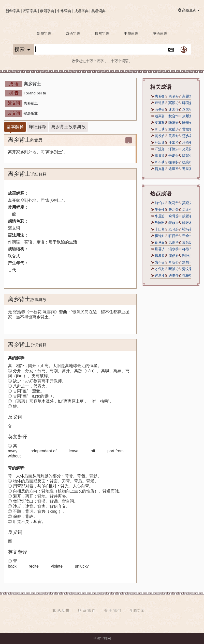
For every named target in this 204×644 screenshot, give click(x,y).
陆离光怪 (189, 123)
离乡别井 (162, 96)
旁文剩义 (189, 269)
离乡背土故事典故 (68, 127)
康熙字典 (47, 11)
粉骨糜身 (176, 216)
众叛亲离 (189, 116)
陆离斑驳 (176, 123)
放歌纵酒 (189, 242)
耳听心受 (176, 262)
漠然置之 (176, 256)
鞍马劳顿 (176, 203)
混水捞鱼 (176, 249)
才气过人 (162, 269)
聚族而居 (176, 223)
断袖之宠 (176, 269)
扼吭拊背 (189, 162)
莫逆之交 (189, 203)
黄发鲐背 (176, 136)
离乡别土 (176, 96)
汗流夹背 (189, 142)
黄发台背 (162, 136)
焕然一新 (189, 262)
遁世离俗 (189, 169)
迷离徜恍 (162, 116)
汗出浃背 (162, 142)
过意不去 (162, 275)
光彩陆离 (189, 149)
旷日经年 (176, 236)
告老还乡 (176, 156)
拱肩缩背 (162, 156)
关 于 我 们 (113, 610)
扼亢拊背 (162, 169)
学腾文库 (137, 610)
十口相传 (162, 229)
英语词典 (98, 11)
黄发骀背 (189, 129)
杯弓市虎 (189, 249)
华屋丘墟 (162, 216)
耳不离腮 (162, 162)
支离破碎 (162, 123)
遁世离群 (176, 169)
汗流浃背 (176, 149)
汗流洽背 (162, 149)
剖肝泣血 (189, 256)
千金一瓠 (189, 236)
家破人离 (176, 129)
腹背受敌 (189, 156)
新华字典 (13, 11)
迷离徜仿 (189, 109)
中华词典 (64, 11)
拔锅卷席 (189, 216)
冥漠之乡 (176, 103)
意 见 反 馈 (61, 610)
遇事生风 (176, 275)
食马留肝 (162, 242)
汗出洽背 (176, 142)
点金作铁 (189, 209)
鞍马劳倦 (189, 229)
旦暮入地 (162, 249)
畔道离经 (162, 103)
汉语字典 (30, 11)
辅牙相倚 (189, 223)
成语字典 (81, 11)
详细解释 (37, 127)
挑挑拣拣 (189, 275)
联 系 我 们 (87, 610)
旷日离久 (162, 129)
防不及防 (162, 262)
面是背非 (162, 109)
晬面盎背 (189, 103)
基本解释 (15, 127)
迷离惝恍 (176, 109)
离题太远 (189, 96)
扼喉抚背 (176, 162)
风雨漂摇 (176, 242)
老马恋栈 (176, 229)
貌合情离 (176, 116)
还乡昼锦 (189, 136)
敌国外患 (162, 223)
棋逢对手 (162, 236)
